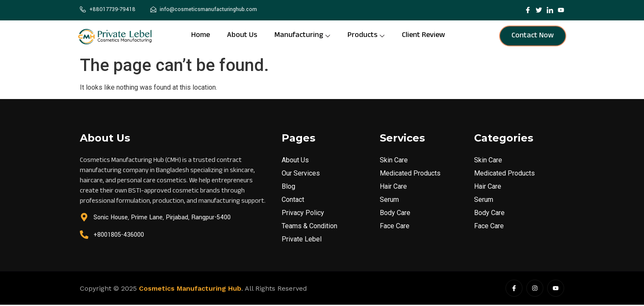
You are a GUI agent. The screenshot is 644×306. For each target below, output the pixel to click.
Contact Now (533, 36)
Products (366, 36)
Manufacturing (302, 36)
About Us (242, 36)
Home (201, 36)
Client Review (424, 36)
